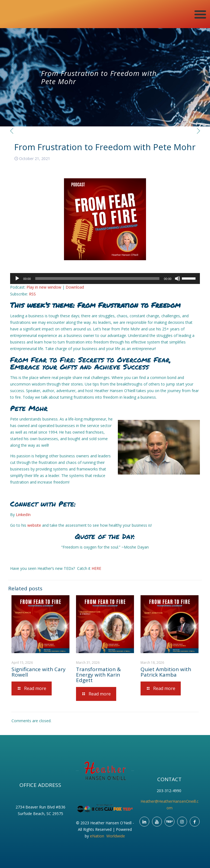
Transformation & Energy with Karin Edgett (98, 675)
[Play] (17, 279)
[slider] (97, 279)
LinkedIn (23, 515)
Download (75, 287)
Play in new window (44, 287)
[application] (105, 279)
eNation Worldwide (107, 836)
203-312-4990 (170, 791)
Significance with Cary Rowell (39, 672)
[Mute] (177, 279)
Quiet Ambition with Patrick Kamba (166, 672)
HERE (96, 568)
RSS (32, 294)
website (34, 525)
